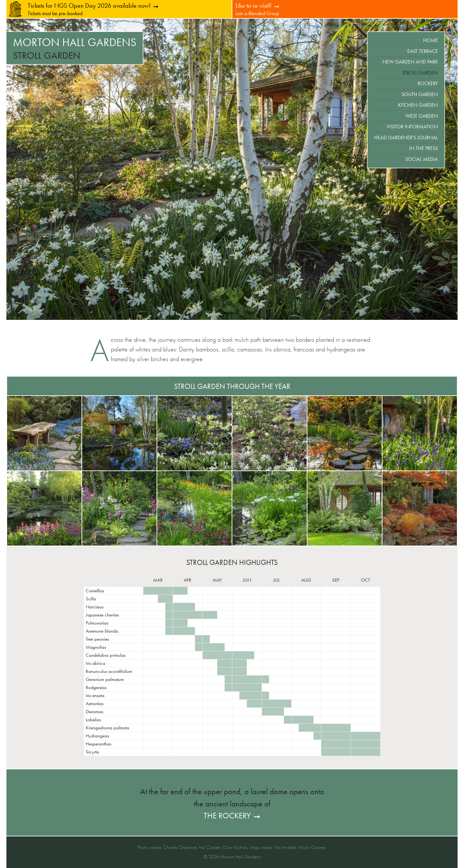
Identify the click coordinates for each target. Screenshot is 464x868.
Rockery (428, 83)
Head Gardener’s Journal (406, 138)
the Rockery (227, 816)
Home (430, 40)
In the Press (424, 148)
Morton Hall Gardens (75, 42)
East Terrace (423, 51)
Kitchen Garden (418, 105)
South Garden (420, 94)
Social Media (422, 159)
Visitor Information (412, 127)
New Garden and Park (410, 62)
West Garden (422, 116)
